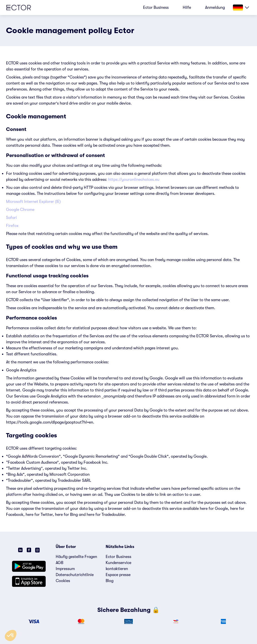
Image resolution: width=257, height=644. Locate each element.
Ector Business (118, 557)
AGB (59, 563)
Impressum (65, 569)
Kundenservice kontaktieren (118, 566)
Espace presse (118, 575)
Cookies (63, 581)
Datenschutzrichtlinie (75, 575)
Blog (110, 581)
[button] (11, 635)
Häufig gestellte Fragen (76, 557)
